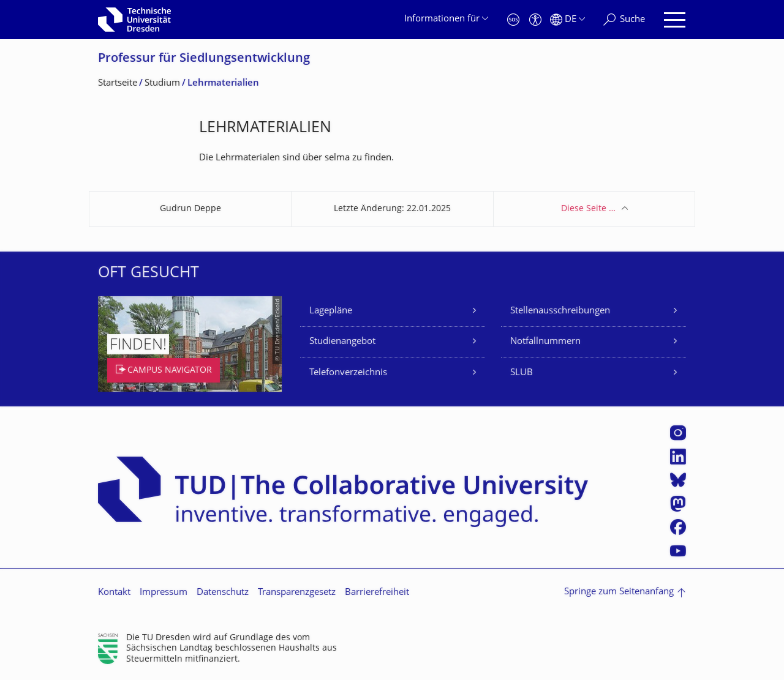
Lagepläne (331, 311)
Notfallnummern (545, 342)
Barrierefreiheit (377, 593)
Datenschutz (223, 593)
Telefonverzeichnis (348, 373)
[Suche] (624, 20)
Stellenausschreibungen (560, 311)
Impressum (164, 593)
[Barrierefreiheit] (535, 20)
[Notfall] (513, 20)
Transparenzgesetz (297, 593)
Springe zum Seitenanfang (619, 592)
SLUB (522, 373)
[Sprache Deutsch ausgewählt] (567, 20)
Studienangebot (342, 342)
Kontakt (114, 593)
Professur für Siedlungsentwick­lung (204, 59)
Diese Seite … (588, 209)
